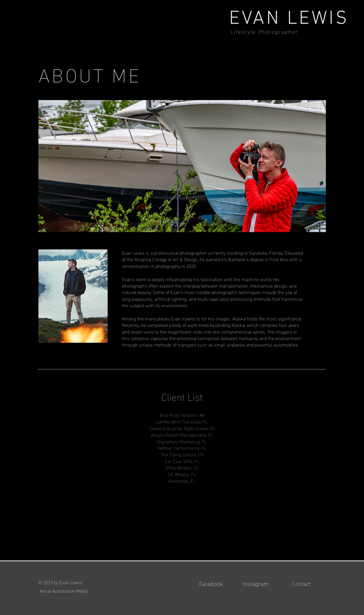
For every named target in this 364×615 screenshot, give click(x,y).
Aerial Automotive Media (63, 590)
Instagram (256, 583)
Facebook (211, 583)
